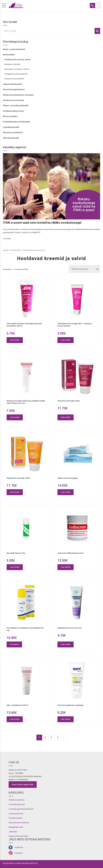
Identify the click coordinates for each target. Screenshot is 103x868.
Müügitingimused (16, 827)
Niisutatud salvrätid (12, 64)
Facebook (19, 847)
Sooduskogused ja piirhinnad (21, 809)
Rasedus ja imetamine (13, 132)
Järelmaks (13, 832)
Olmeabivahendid (11, 138)
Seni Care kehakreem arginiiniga (70, 705)
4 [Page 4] (58, 737)
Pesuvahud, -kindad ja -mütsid (17, 69)
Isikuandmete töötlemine (19, 823)
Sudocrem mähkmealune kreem (70, 553)
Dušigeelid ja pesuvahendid (16, 74)
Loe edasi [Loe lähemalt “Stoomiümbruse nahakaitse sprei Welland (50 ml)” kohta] (14, 644)
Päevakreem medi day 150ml (18, 478)
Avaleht (6, 250)
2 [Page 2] (45, 737)
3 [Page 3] (51, 737)
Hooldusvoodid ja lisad (13, 111)
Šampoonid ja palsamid (14, 79)
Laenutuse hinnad (16, 814)
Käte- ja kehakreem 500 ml (17, 705)
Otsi (97, 31)
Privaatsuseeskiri (16, 818)
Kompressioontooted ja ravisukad (18, 95)
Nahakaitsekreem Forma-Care (70, 628)
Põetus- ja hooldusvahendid (16, 106)
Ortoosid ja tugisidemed (14, 89)
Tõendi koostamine (17, 800)
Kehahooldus (9, 55)
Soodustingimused (17, 804)
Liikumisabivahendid (12, 84)
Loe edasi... (8, 239)
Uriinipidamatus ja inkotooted (16, 122)
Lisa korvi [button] (15, 340)
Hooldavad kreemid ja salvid (17, 60)
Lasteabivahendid (11, 127)
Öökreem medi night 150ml (68, 401)
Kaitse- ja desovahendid (14, 49)
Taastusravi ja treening (13, 100)
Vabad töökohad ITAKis (18, 836)
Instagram (19, 853)
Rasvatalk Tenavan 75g (16, 553)
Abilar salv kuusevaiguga (67, 478)
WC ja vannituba (10, 116)
